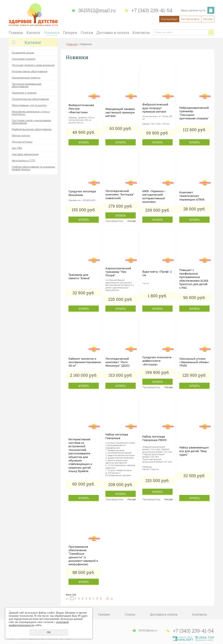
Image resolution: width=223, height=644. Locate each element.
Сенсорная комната (24, 59)
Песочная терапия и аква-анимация (33, 65)
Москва (208, 19)
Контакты (141, 32)
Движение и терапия (24, 93)
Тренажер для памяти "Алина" (79, 276)
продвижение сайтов (204, 640)
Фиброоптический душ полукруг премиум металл (155, 108)
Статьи (87, 32)
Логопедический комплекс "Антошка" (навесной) (120, 194)
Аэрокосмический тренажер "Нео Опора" (118, 272)
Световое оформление (25, 154)
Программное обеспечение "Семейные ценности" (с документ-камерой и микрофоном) (83, 555)
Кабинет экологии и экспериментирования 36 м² (85, 362)
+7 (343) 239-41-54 (152, 10)
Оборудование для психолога (29, 105)
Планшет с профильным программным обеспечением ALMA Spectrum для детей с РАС (194, 279)
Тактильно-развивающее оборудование (27, 85)
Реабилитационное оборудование (32, 129)
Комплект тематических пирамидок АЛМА (192, 196)
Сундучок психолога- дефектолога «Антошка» (157, 361)
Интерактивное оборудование (30, 71)
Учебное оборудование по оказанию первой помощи (33, 168)
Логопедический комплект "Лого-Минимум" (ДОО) (118, 362)
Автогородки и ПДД (23, 160)
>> (112, 598)
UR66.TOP (205, 638)
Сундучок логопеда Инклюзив (82, 193)
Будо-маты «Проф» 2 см (157, 273)
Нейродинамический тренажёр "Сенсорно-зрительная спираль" (194, 113)
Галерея (70, 32)
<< (67, 598)
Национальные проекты (26, 78)
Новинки (52, 32)
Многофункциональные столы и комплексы (31, 113)
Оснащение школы (23, 52)
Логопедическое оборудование (30, 99)
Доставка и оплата (113, 32)
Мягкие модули (21, 135)
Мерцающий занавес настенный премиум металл (120, 112)
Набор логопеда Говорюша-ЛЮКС (155, 438)
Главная (16, 32)
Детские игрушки (22, 142)
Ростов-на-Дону (190, 19)
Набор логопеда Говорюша (117, 436)
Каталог (34, 32)
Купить (84, 142)
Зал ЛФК (17, 148)
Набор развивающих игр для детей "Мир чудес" (194, 451)
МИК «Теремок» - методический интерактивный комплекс (154, 196)
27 (108, 598)
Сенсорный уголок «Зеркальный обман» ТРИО (194, 362)
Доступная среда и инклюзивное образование (31, 122)
